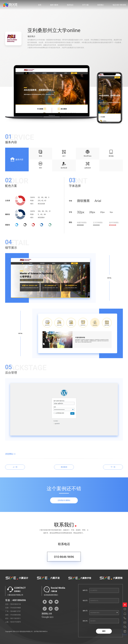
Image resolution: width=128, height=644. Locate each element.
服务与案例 (54, 5)
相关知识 (70, 5)
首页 (40, 5)
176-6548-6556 (15, 615)
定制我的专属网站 (64, 500)
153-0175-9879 (15, 622)
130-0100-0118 (15, 604)
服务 (85, 611)
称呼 (85, 590)
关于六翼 (85, 5)
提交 (104, 631)
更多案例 (64, 467)
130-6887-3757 (15, 611)
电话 (85, 601)
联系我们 (101, 5)
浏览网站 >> (10, 454)
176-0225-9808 (15, 608)
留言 (85, 621)
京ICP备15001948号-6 (41, 631)
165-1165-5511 (15, 618)
